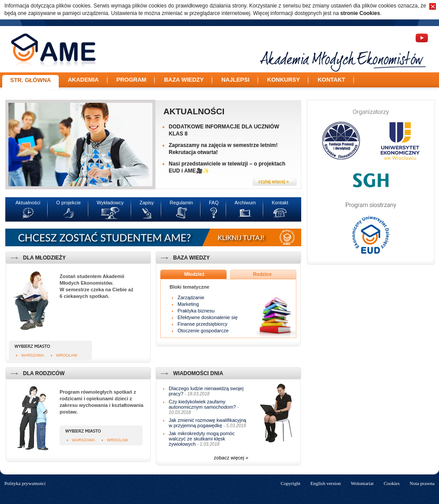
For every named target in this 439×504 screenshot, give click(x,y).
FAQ (214, 203)
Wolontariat (362, 483)
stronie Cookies (360, 13)
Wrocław (67, 355)
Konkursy (284, 80)
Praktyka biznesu (196, 311)
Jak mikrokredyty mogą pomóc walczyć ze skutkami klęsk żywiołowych (202, 439)
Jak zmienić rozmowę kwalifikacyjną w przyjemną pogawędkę (207, 423)
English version (326, 483)
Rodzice (262, 274)
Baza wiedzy (184, 80)
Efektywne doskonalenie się (208, 317)
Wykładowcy (110, 203)
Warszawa (33, 355)
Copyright (290, 483)
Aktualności (194, 111)
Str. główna (30, 80)
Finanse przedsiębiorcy (202, 324)
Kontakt (331, 80)
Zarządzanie (191, 297)
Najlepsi (235, 80)
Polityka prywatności (25, 483)
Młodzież (194, 274)
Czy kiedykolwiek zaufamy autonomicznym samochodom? (202, 404)
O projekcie (68, 203)
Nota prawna (422, 483)
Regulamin (181, 203)
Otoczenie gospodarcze (203, 331)
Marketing (188, 304)
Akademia (83, 80)
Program (132, 80)
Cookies (392, 483)
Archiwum (245, 203)
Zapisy (147, 203)
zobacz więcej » (231, 458)
